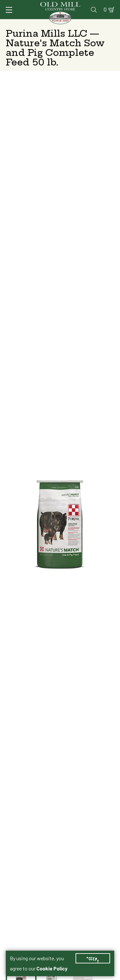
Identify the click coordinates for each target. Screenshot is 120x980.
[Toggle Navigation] (9, 10)
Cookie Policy (52, 969)
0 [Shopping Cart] (105, 10)
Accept (93, 958)
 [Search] (94, 10)
